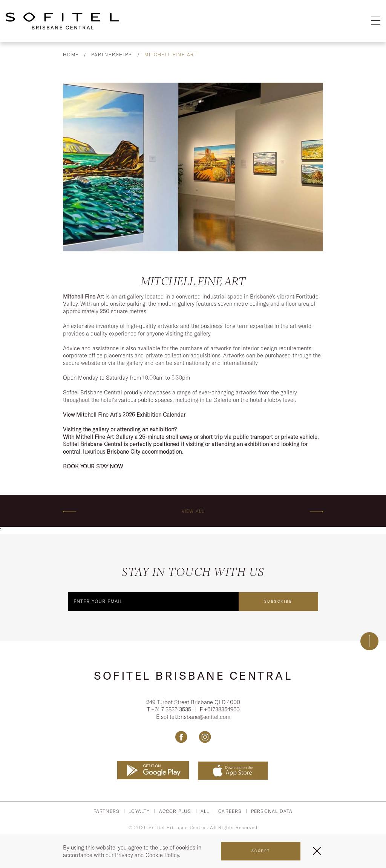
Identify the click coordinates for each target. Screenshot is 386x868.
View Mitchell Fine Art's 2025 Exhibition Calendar (124, 415)
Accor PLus (175, 812)
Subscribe (278, 601)
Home (71, 55)
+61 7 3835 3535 (172, 710)
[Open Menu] (376, 21)
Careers (230, 812)
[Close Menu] (317, 851)
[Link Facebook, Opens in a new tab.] (181, 738)
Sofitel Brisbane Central (193, 675)
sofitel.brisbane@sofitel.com (196, 717)
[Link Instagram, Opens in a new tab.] (205, 738)
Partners (107, 812)
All (205, 812)
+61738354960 (222, 710)
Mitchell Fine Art (171, 55)
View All (193, 511)
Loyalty (139, 812)
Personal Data (272, 812)
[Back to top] (369, 641)
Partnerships (112, 55)
